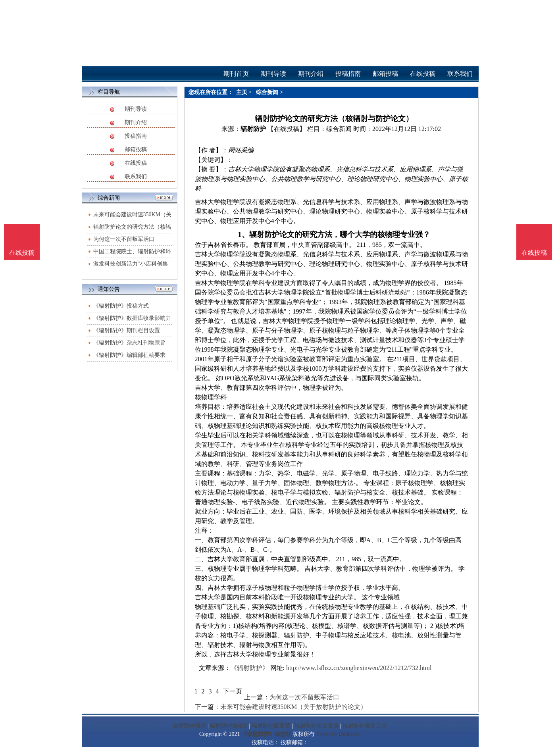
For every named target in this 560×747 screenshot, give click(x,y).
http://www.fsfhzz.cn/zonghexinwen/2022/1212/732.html (359, 668)
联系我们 (136, 176)
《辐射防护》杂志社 (266, 734)
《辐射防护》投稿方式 (121, 306)
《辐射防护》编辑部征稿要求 (129, 355)
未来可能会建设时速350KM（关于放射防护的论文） (294, 707)
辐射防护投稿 (190, 726)
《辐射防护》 (250, 668)
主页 (242, 92)
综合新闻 (267, 92)
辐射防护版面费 (271, 726)
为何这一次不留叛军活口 (124, 239)
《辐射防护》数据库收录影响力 (132, 318)
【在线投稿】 (287, 129)
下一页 (233, 691)
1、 (243, 234)
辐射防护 (253, 129)
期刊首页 (236, 74)
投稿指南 (136, 136)
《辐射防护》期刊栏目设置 (127, 330)
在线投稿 (136, 163)
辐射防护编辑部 (229, 726)
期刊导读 (136, 109)
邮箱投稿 (136, 149)
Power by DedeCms (339, 734)
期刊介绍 (136, 122)
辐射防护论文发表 (317, 726)
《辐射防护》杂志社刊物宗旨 (129, 343)
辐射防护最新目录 (365, 726)
